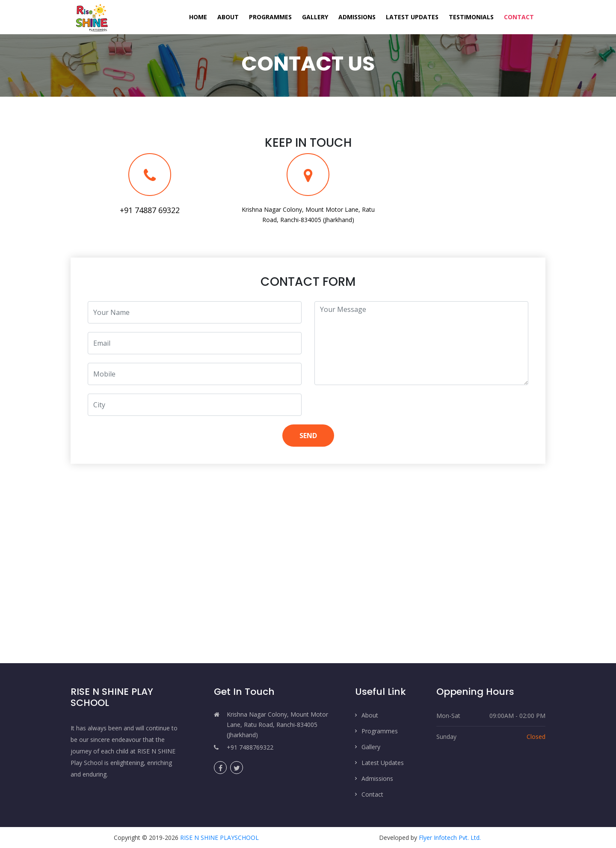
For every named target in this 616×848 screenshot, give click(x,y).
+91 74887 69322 (150, 210)
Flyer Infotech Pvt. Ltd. (450, 838)
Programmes (270, 17)
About (228, 17)
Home (201, 16)
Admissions (357, 17)
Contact (519, 17)
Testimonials (471, 17)
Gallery (315, 17)
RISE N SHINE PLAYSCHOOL (219, 838)
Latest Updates (412, 17)
